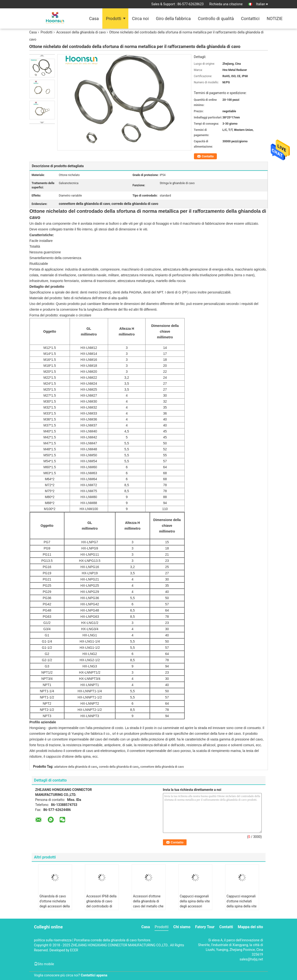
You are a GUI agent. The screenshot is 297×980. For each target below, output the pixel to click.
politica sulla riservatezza (53, 940)
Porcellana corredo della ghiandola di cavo (105, 940)
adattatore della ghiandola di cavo (76, 767)
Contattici (250, 19)
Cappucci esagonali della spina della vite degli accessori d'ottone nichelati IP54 (195, 906)
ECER (74, 950)
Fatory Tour (205, 927)
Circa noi (140, 19)
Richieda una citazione (226, 4)
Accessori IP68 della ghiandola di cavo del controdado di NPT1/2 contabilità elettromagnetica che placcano (102, 909)
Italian (262, 4)
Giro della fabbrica (173, 19)
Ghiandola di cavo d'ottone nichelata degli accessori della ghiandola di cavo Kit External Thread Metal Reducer (55, 909)
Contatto (208, 156)
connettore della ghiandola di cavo (162, 767)
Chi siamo (182, 927)
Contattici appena (94, 975)
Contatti (226, 927)
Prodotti (114, 19)
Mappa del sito (250, 927)
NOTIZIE (275, 19)
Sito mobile (44, 964)
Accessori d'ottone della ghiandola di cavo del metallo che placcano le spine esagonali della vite (148, 906)
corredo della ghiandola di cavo (119, 767)
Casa (94, 19)
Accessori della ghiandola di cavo (81, 32)
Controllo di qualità (216, 19)
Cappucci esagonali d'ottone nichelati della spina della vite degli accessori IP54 (242, 904)
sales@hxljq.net (251, 959)
